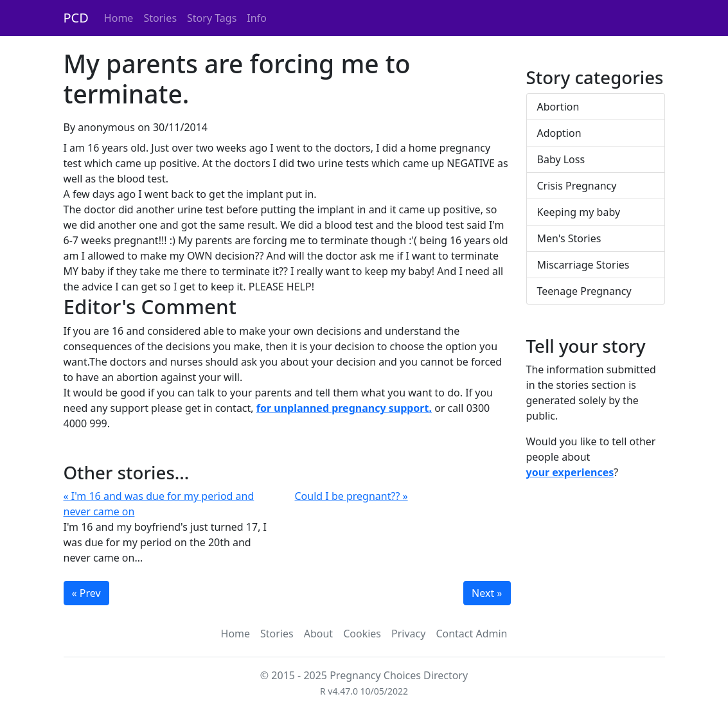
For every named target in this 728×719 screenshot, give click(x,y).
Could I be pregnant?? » (351, 496)
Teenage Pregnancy (584, 291)
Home (119, 18)
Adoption (559, 133)
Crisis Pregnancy (577, 186)
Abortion (558, 107)
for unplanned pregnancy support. (344, 408)
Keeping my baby (579, 212)
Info (257, 18)
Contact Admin (471, 634)
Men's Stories (569, 238)
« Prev (86, 593)
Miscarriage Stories (583, 265)
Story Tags (212, 18)
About (318, 634)
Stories (160, 18)
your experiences (570, 472)
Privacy (408, 634)
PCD (76, 18)
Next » (487, 593)
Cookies (362, 634)
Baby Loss (561, 159)
